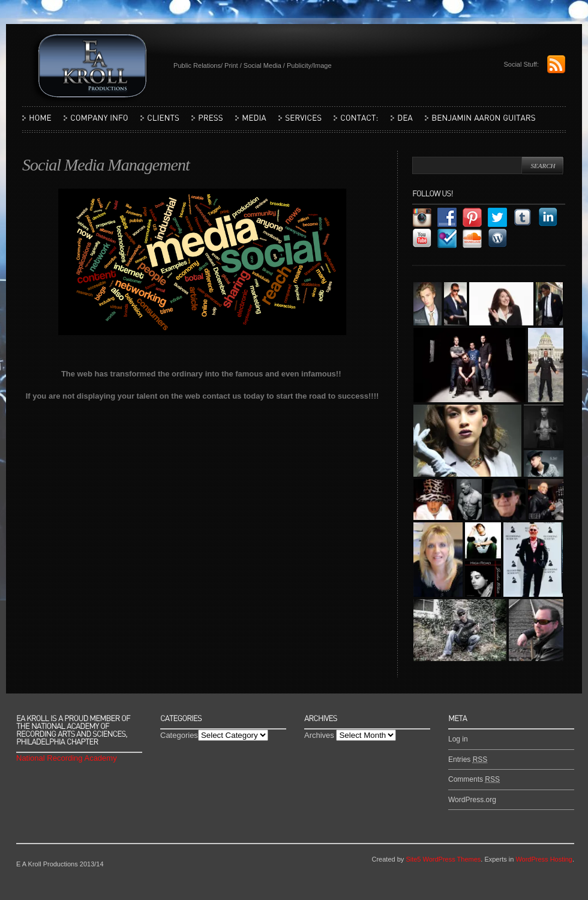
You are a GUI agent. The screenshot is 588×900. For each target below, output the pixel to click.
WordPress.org (472, 800)
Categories (179, 735)
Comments (474, 779)
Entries (468, 760)
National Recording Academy (67, 758)
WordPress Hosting (544, 859)
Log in (458, 739)
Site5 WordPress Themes (443, 859)
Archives (319, 735)
